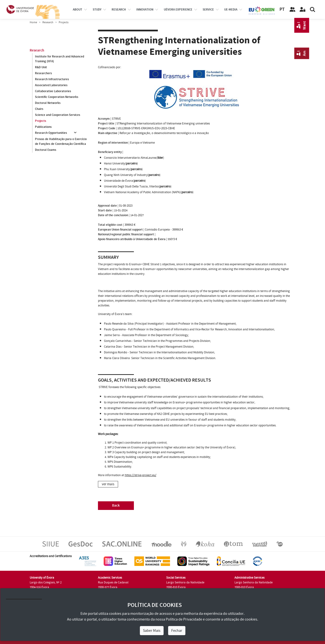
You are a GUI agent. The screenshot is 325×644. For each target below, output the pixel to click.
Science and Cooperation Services (58, 115)
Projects (41, 121)
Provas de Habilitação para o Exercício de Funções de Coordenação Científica (61, 141)
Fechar (177, 631)
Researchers (43, 73)
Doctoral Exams (46, 150)
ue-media (231, 10)
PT (282, 9)
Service (208, 10)
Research (48, 22)
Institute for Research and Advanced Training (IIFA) (60, 59)
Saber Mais (152, 631)
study (97, 10)
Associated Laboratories (51, 85)
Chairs (39, 109)
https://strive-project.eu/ (141, 475)
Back (116, 506)
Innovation (145, 10)
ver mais (108, 484)
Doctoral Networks (48, 103)
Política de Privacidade (184, 619)
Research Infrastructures (52, 79)
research (119, 10)
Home (33, 22)
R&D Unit (41, 67)
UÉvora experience (178, 10)
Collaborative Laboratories (53, 91)
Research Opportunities (51, 133)
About (77, 10)
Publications (43, 127)
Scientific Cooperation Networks (57, 97)
